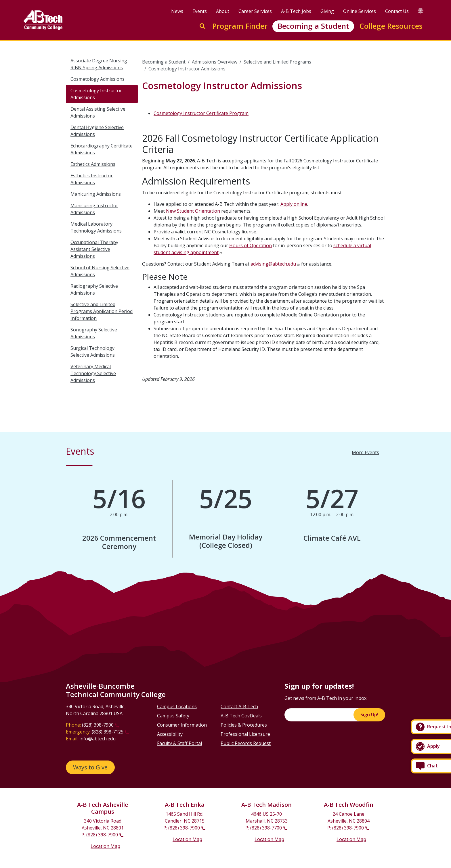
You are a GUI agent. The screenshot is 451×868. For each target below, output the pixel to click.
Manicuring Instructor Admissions (94, 209)
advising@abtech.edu (273, 264)
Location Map (105, 846)
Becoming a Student (313, 26)
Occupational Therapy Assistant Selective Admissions (94, 249)
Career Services (255, 11)
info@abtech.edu (98, 739)
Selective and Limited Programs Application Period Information (102, 311)
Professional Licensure (245, 734)
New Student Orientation (193, 211)
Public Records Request (246, 743)
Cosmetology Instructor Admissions (96, 94)
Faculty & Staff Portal (179, 743)
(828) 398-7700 (266, 828)
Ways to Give (90, 767)
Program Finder (240, 26)
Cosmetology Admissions (98, 79)
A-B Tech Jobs (296, 11)
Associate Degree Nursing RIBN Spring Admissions (99, 64)
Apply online (294, 204)
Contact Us (397, 11)
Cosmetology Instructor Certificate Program (201, 113)
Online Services (360, 11)
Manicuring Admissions (96, 194)
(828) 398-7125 (108, 732)
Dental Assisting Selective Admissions (98, 112)
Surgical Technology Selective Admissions (93, 352)
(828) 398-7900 (98, 725)
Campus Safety (173, 716)
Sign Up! (369, 715)
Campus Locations (177, 706)
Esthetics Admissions (93, 164)
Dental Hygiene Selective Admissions (97, 131)
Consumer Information (182, 725)
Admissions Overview (215, 62)
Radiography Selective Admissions (94, 289)
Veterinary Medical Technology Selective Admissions (93, 373)
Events (200, 11)
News (177, 11)
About (223, 11)
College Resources (391, 26)
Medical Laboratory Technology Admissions (96, 227)
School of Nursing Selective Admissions (100, 271)
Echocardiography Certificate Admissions (102, 149)
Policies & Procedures (244, 725)
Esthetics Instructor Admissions (92, 179)
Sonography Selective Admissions (94, 333)
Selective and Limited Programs (277, 62)
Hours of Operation (251, 245)
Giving (327, 11)
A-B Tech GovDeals (241, 716)
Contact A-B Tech (239, 706)
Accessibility (170, 734)
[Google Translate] (421, 10)
